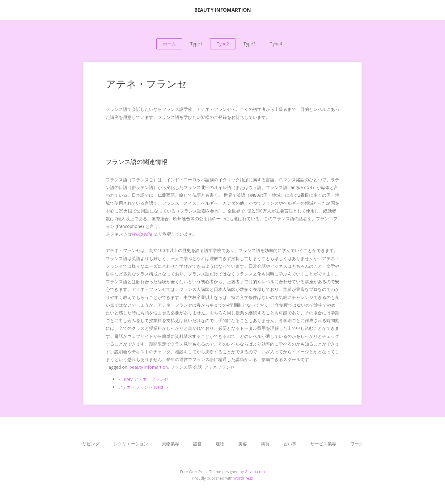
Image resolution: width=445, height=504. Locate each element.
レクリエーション (131, 444)
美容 (243, 444)
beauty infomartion (149, 367)
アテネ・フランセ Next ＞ (144, 387)
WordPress (243, 478)
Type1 (196, 44)
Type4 (276, 44)
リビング (91, 444)
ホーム (169, 44)
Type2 (223, 44)
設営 (197, 444)
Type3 (249, 44)
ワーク (357, 444)
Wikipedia (142, 234)
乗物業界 (171, 444)
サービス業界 (323, 444)
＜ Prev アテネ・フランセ (143, 379)
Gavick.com (255, 472)
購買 (265, 444)
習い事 (290, 444)
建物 (220, 444)
